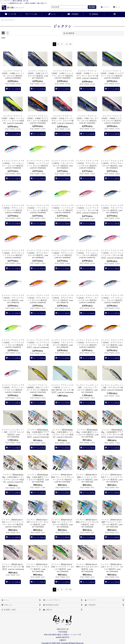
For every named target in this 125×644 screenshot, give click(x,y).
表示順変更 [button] (69, 33)
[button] (115, 14)
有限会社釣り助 (62, 629)
